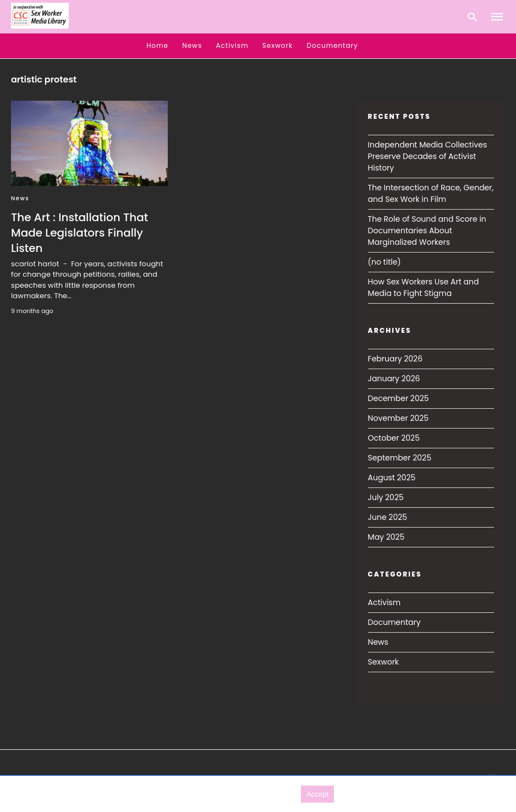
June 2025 (388, 517)
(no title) (385, 262)
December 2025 (399, 398)
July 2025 (386, 497)
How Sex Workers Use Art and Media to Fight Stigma (424, 287)
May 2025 (386, 537)
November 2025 (399, 418)
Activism (232, 45)
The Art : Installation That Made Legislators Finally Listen (79, 233)
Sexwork (278, 45)
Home (157, 45)
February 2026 (395, 359)
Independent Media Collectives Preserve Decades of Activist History (428, 156)
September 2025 (400, 458)
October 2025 (394, 438)
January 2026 (394, 378)
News (192, 45)
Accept (318, 794)
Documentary (333, 45)
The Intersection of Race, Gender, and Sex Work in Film (431, 193)
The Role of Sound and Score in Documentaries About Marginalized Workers (427, 231)
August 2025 (392, 478)
